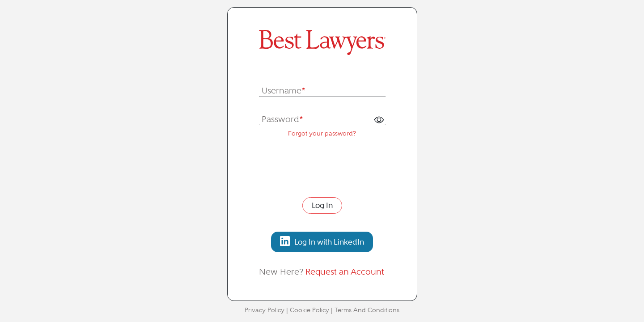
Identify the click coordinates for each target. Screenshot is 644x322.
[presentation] (327, 166)
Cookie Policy (309, 310)
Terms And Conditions (367, 310)
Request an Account (345, 272)
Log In (322, 205)
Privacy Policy (265, 310)
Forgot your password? (322, 133)
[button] (379, 120)
